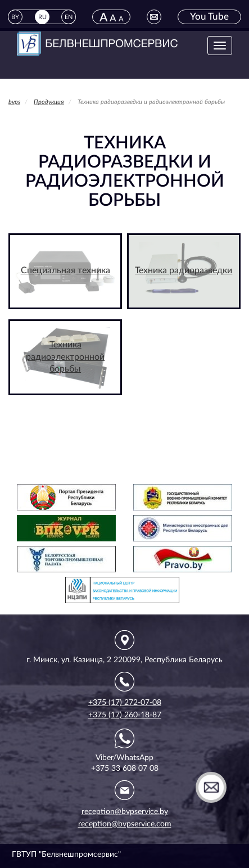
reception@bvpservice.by (125, 812)
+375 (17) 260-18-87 (125, 715)
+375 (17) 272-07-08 (125, 703)
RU (42, 17)
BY (15, 17)
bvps (14, 102)
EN (69, 17)
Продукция (49, 102)
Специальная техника (65, 270)
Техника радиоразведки (184, 270)
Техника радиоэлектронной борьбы (65, 357)
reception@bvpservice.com (125, 824)
